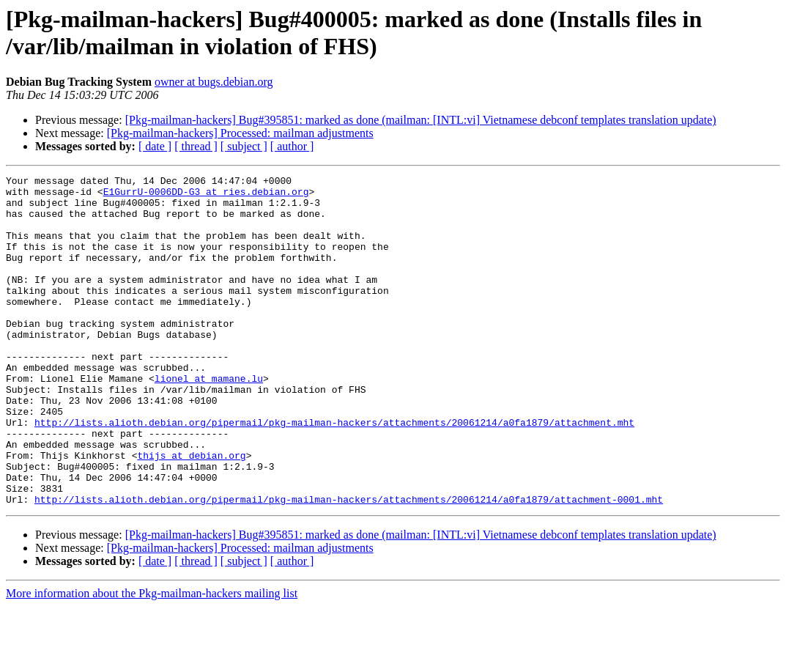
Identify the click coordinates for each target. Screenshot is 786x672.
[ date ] (155, 146)
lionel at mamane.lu (209, 420)
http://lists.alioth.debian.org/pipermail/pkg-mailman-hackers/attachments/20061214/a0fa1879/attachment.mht (334, 473)
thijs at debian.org (191, 512)
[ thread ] (196, 146)
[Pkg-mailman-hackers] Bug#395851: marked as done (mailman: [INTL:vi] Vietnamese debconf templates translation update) (421, 120)
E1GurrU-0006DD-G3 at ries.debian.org (206, 196)
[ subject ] (244, 146)
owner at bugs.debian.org (214, 82)
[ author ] (292, 146)
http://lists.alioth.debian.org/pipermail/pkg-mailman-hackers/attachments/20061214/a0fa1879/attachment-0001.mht (349, 565)
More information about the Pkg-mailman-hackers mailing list (152, 659)
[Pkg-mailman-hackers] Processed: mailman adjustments (240, 133)
